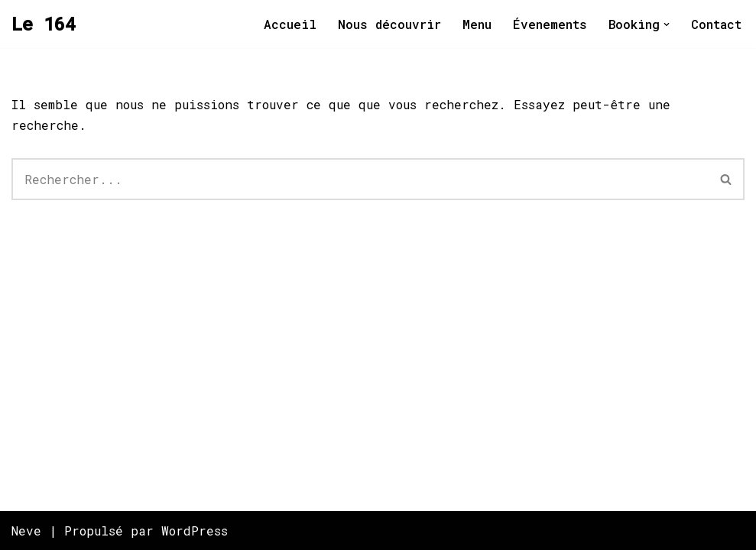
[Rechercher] (360, 179)
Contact (716, 24)
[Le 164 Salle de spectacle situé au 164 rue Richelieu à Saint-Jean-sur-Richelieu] (44, 24)
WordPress (195, 531)
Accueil (290, 24)
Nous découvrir (389, 24)
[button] (667, 24)
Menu (477, 24)
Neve (26, 531)
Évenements (550, 24)
